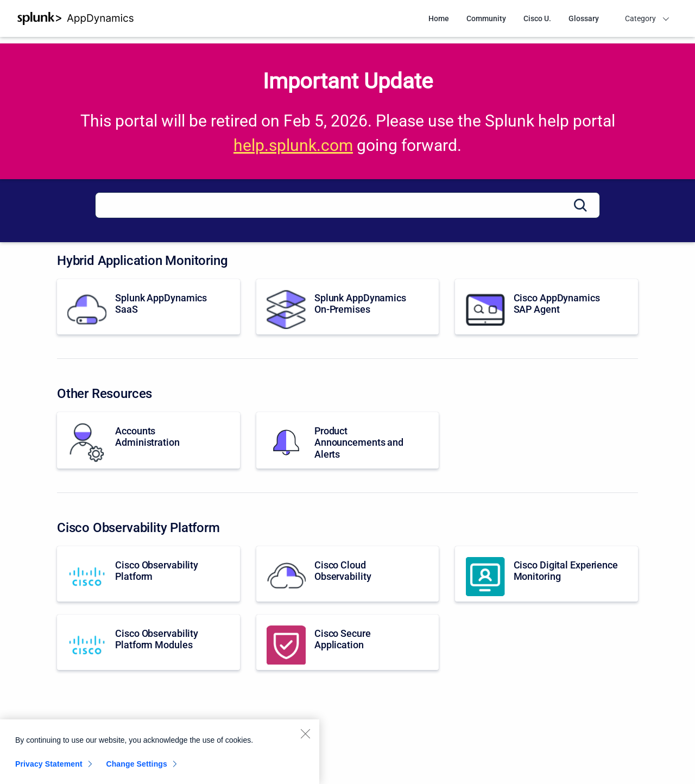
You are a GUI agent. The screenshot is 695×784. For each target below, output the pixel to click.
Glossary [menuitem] (584, 18)
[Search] (347, 205)
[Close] (305, 738)
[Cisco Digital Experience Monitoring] (546, 574)
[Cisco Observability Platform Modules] (149, 642)
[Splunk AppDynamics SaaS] (149, 307)
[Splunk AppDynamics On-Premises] (348, 307)
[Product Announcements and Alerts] (348, 440)
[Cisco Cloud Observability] (348, 574)
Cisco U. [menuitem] (537, 18)
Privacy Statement (49, 768)
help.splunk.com (293, 145)
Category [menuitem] (640, 18)
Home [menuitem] (439, 18)
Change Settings (137, 768)
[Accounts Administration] (149, 440)
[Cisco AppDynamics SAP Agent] (546, 307)
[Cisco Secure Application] (348, 642)
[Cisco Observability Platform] (149, 574)
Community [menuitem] (486, 18)
